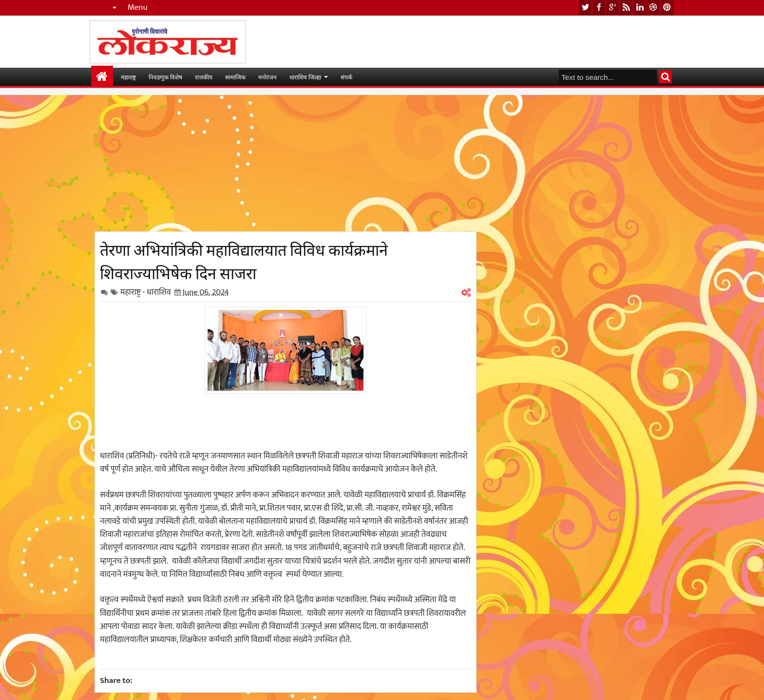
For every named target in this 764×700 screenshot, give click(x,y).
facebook (599, 8)
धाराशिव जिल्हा (305, 77)
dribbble (653, 8)
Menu (138, 8)
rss (626, 8)
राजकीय (204, 77)
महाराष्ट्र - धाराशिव (146, 292)
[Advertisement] (286, 163)
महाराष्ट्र (128, 77)
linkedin (640, 8)
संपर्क (346, 77)
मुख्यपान (102, 77)
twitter (585, 8)
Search (665, 77)
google (612, 8)
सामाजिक (235, 77)
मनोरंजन (267, 77)
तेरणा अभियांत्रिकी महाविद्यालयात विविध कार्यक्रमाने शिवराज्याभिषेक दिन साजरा (244, 260)
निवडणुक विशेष (165, 77)
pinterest (667, 8)
